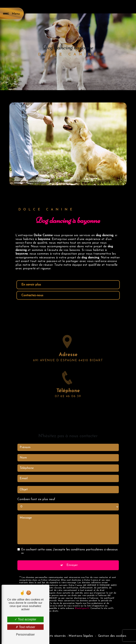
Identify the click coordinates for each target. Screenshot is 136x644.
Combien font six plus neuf (36, 484)
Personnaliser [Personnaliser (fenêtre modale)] (25, 635)
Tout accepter (25, 619)
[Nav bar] (12, 13)
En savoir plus (31, 285)
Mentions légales (81, 636)
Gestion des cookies (112, 636)
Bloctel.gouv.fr (82, 593)
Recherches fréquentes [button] (68, 629)
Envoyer (72, 550)
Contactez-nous (32, 295)
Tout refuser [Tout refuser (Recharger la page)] (25, 627)
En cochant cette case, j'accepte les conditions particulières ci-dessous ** (69, 537)
